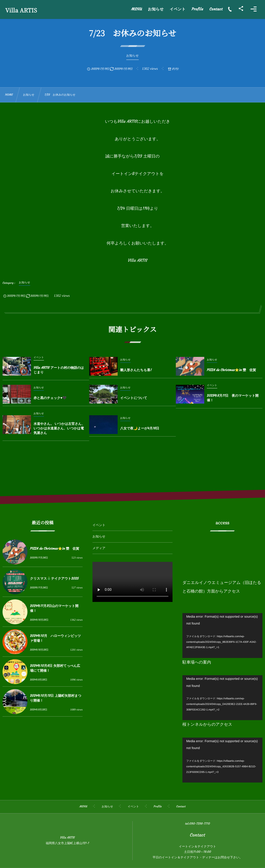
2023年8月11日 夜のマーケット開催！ (233, 398)
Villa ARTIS (21, 10)
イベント (99, 525)
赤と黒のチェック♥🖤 (50, 398)
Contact (197, 835)
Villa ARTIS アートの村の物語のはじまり (59, 370)
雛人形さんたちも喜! (136, 370)
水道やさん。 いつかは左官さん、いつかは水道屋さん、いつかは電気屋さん (59, 428)
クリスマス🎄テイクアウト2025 (54, 578)
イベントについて (134, 398)
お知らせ (99, 537)
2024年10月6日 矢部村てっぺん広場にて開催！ (55, 668)
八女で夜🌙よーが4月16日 (140, 428)
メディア (99, 548)
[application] (222, 636)
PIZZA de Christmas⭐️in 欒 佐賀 (231, 370)
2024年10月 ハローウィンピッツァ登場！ (55, 638)
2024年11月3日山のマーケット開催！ (54, 608)
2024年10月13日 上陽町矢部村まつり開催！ (56, 698)
